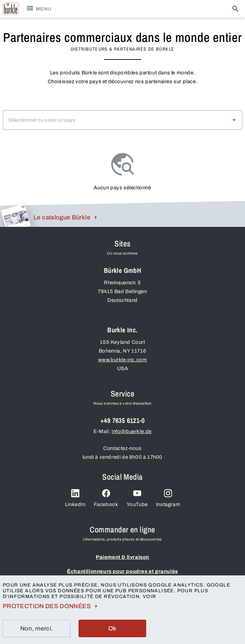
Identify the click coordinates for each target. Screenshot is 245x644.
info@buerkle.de (132, 431)
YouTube (137, 498)
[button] (234, 120)
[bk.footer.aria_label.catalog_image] (15, 215)
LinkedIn (75, 498)
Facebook (106, 498)
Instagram (168, 498)
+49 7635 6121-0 (122, 420)
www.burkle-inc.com (123, 360)
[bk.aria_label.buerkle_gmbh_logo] (11, 9)
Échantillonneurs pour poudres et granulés (122, 571)
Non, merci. (37, 628)
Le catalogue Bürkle (67, 217)
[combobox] (122, 120)
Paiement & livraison (122, 557)
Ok (113, 628)
